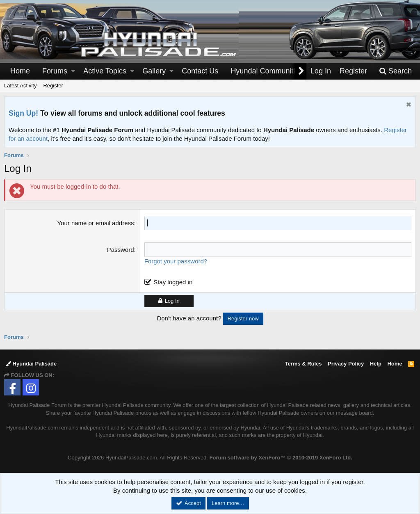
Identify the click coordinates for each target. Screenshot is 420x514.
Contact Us (200, 71)
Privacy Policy (346, 364)
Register (53, 86)
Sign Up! (23, 113)
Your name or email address (95, 223)
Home (20, 71)
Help (376, 364)
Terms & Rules (303, 364)
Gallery (154, 71)
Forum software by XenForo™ (281, 458)
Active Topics (105, 71)
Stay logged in (173, 282)
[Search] (395, 71)
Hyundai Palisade (31, 364)
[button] (73, 71)
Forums (55, 71)
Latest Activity (20, 86)
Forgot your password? (176, 261)
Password (121, 250)
